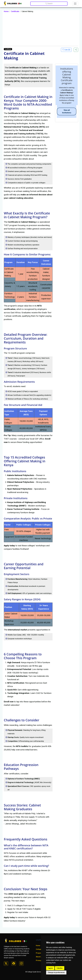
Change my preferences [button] (56, 972)
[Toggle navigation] (75, 4)
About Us (39, 957)
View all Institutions (67, 111)
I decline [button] (60, 968)
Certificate (15, 11)
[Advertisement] (41, 29)
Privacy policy (41, 960)
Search (49, 4)
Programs (40, 953)
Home (6, 11)
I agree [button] (50, 968)
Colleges (39, 949)
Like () (67, 50)
